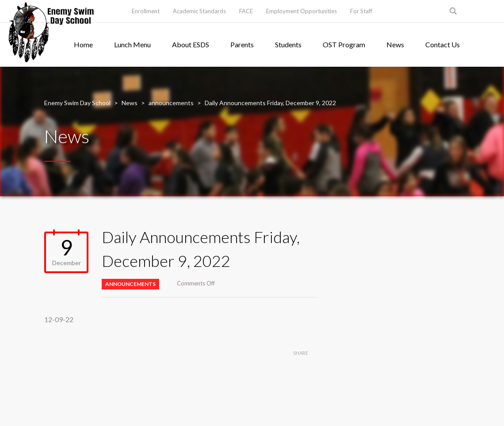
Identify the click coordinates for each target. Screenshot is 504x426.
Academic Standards (199, 11)
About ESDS (191, 44)
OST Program (344, 44)
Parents (242, 44)
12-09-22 (59, 319)
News (395, 44)
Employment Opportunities (302, 11)
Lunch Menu (132, 44)
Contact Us (443, 44)
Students (288, 44)
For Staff (361, 11)
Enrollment (146, 11)
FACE (246, 11)
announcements (130, 284)
